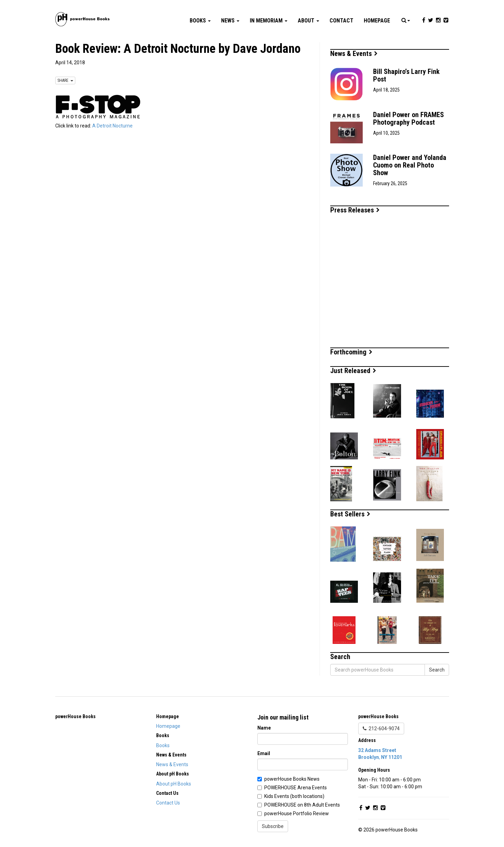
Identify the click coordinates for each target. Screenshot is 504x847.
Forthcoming (351, 352)
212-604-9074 (381, 729)
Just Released (353, 371)
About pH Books (174, 784)
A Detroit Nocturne (112, 126)
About (308, 21)
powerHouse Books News (292, 779)
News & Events (354, 54)
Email (264, 753)
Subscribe (273, 826)
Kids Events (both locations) (294, 796)
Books (200, 21)
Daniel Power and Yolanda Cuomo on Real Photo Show (410, 165)
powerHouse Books (75, 716)
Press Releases (355, 210)
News (230, 21)
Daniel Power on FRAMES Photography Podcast (408, 118)
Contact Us (168, 803)
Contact (341, 21)
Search (437, 670)
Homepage (377, 21)
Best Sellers (350, 514)
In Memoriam (269, 21)
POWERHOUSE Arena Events (296, 788)
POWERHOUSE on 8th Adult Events (302, 805)
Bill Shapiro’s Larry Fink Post (406, 75)
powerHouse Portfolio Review (297, 813)
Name (264, 728)
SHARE (65, 80)
